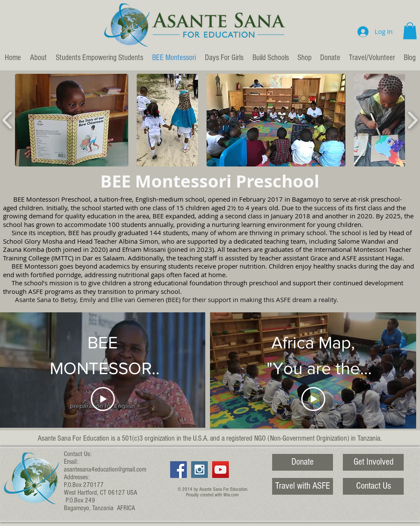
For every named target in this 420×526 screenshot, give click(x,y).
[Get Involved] (373, 462)
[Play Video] (103, 399)
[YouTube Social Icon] (220, 470)
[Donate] (303, 462)
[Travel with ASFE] (303, 486)
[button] (410, 31)
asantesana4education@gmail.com (105, 469)
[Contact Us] (373, 486)
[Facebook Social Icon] (178, 470)
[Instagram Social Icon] (199, 470)
